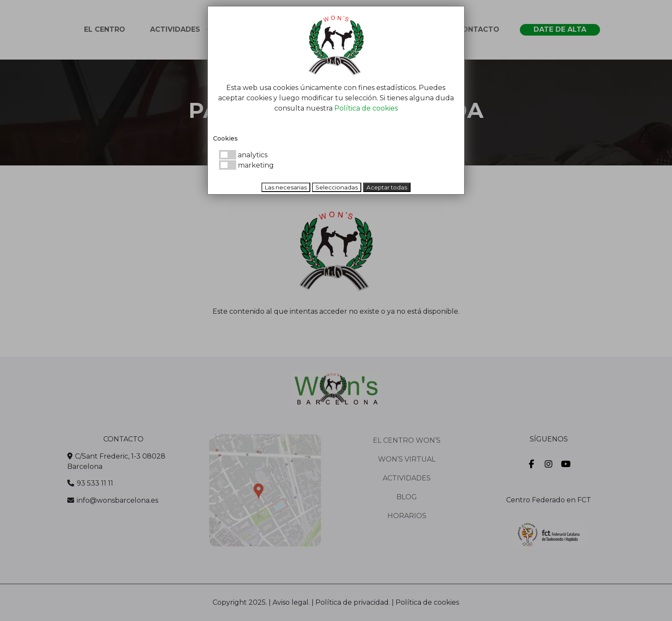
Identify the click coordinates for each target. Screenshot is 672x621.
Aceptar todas (387, 187)
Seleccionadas (337, 187)
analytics (243, 155)
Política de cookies (366, 108)
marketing (246, 165)
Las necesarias (286, 187)
